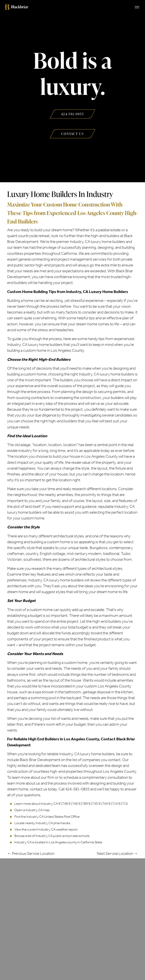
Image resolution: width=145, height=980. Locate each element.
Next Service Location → (117, 853)
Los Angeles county (63, 842)
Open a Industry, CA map (32, 810)
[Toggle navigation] (137, 7)
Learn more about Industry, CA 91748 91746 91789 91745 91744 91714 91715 (71, 804)
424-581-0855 (77, 789)
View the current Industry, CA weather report (46, 829)
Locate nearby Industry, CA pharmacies (42, 823)
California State (91, 842)
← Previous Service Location (31, 853)
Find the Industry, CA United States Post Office (47, 817)
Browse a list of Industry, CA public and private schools (52, 836)
